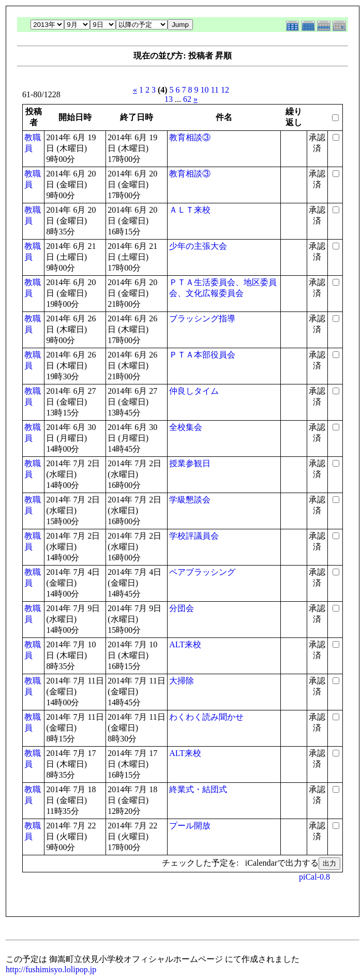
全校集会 (186, 427)
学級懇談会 (190, 500)
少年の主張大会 (198, 246)
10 (205, 90)
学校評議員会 (194, 536)
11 (215, 90)
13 (169, 99)
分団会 (182, 608)
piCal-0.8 (314, 877)
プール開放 (190, 826)
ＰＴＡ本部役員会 (202, 355)
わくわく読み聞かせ (206, 717)
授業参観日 (190, 463)
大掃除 (182, 681)
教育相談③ (190, 137)
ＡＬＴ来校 (190, 210)
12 (225, 90)
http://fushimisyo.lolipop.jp (51, 969)
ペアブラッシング (202, 572)
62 (187, 99)
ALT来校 (185, 644)
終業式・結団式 (198, 789)
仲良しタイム (194, 391)
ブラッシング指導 (202, 318)
